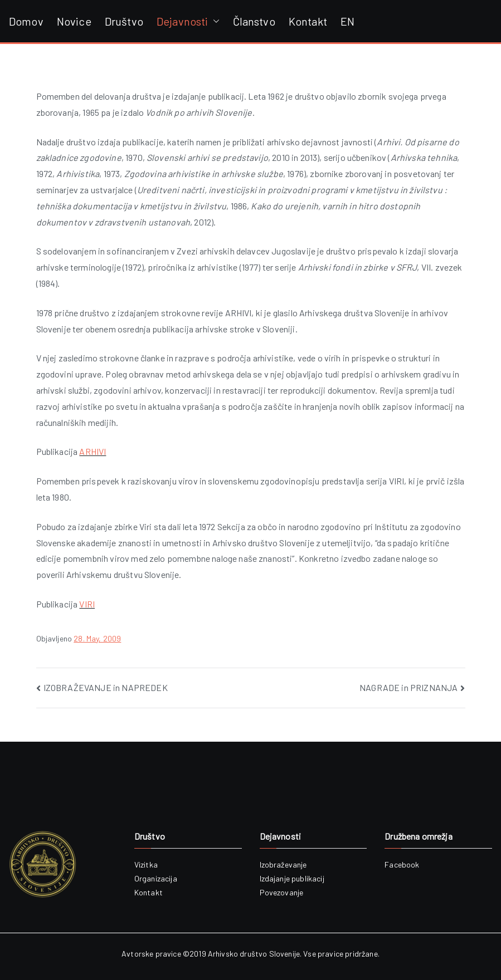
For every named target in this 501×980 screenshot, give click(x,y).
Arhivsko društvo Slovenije (254, 954)
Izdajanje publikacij (292, 878)
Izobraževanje (283, 864)
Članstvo (254, 21)
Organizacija (156, 878)
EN (347, 21)
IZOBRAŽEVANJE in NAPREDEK (106, 687)
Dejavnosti (188, 21)
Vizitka (146, 864)
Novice (74, 21)
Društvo (124, 21)
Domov (26, 21)
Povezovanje (282, 892)
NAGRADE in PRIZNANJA (408, 687)
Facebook (402, 864)
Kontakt (308, 21)
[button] (214, 21)
